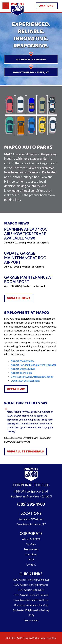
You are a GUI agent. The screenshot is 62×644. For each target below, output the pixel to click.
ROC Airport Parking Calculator (31, 579)
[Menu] (6, 6)
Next (60, 425)
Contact (31, 564)
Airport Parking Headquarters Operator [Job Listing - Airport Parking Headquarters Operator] (33, 365)
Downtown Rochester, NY (31, 72)
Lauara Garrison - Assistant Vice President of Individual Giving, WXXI (31, 425)
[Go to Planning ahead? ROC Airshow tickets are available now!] (31, 234)
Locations (46, 6)
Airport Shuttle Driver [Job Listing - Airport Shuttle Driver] (23, 369)
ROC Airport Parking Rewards (31, 585)
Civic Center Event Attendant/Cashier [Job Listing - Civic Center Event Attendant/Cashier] (32, 377)
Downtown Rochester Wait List (31, 600)
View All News (19, 298)
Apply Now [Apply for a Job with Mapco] (16, 389)
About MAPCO (31, 539)
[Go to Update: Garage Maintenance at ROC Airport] (31, 258)
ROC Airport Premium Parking (31, 595)
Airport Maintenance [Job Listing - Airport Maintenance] (23, 361)
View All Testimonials (25, 452)
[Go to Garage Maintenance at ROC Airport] (31, 280)
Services (31, 544)
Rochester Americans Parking (31, 605)
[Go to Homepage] (31, 475)
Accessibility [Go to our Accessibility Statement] (49, 638)
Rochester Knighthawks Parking (31, 610)
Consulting (31, 554)
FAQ (31, 559)
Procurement (31, 549)
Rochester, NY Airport (31, 60)
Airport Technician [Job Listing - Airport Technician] (21, 373)
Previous (2, 425)
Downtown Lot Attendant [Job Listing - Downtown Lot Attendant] (25, 381)
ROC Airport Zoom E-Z (31, 590)
